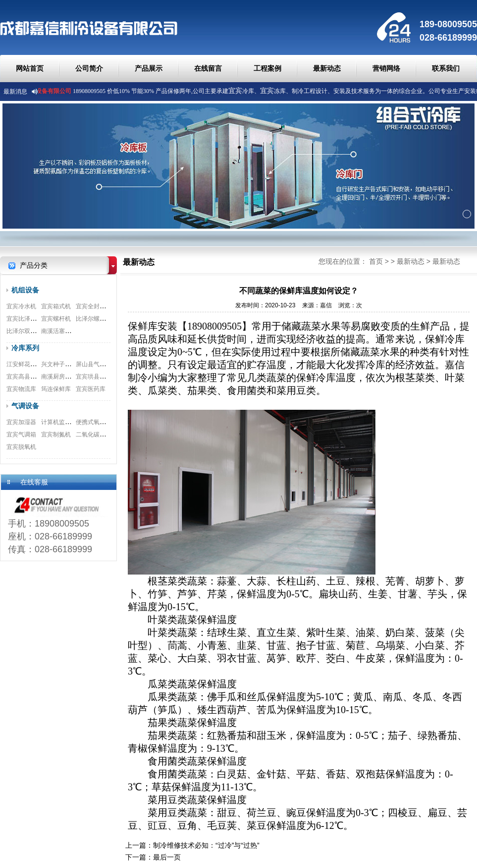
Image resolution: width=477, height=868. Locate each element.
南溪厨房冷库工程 (65, 377)
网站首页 (30, 68)
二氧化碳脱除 (94, 434)
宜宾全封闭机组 (97, 306)
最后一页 (167, 857)
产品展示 (149, 68)
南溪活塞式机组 (62, 331)
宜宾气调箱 (21, 434)
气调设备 (25, 406)
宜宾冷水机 (21, 306)
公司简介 (89, 68)
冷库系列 (25, 348)
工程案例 (267, 68)
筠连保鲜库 (56, 389)
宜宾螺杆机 (56, 319)
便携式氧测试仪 (97, 422)
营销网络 (386, 68)
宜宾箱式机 (56, 306)
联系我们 (446, 68)
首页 (376, 261)
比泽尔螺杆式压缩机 (103, 319)
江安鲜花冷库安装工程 (36, 364)
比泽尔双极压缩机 (30, 331)
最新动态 (327, 68)
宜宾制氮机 (56, 434)
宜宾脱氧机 (21, 447)
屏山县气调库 (94, 364)
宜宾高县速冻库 (27, 377)
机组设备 (25, 290)
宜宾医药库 (91, 389)
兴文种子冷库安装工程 (71, 364)
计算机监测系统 (62, 422)
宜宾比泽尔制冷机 (30, 319)
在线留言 (208, 68)
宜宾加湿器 (21, 422)
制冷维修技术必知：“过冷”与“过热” (206, 845)
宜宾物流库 (21, 389)
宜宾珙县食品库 (97, 377)
